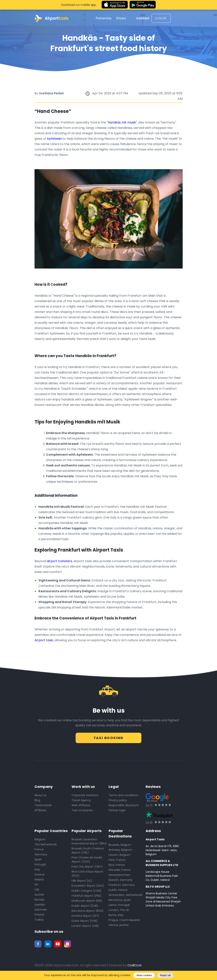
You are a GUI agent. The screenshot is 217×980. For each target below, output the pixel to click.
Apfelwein (55, 139)
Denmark (41, 911)
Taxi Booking (109, 737)
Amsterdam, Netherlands (125, 896)
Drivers (122, 18)
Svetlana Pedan (51, 93)
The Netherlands (46, 846)
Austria (39, 896)
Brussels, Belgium (120, 846)
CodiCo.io (135, 967)
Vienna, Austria (119, 926)
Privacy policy (118, 802)
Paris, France (117, 861)
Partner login (117, 812)
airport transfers (59, 561)
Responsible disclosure (124, 807)
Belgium (40, 841)
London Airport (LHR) (85, 927)
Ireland (39, 881)
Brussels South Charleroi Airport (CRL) (88, 852)
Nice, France (117, 866)
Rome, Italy (116, 916)
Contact (143, 18)
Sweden (40, 906)
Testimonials (43, 807)
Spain (38, 861)
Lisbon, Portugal (119, 906)
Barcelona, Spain (120, 901)
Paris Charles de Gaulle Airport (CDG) (87, 861)
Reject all (165, 975)
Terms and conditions (123, 797)
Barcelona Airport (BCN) (88, 912)
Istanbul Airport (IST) (85, 917)
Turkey (39, 921)
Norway (39, 901)
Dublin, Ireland (118, 891)
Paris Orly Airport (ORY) (87, 868)
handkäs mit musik (122, 122)
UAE (37, 891)
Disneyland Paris (119, 876)
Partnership (105, 18)
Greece (40, 876)
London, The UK (119, 911)
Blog (37, 802)
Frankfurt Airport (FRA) (87, 897)
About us (41, 797)
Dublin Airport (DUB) (85, 907)
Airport (52, 18)
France (39, 851)
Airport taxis (44, 640)
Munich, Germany (121, 881)
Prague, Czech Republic (124, 921)
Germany (41, 856)
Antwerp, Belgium (120, 851)
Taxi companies (82, 812)
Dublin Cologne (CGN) (87, 892)
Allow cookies (144, 975)
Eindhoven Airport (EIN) (87, 902)
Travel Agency (81, 802)
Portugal (40, 866)
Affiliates (40, 812)
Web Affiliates (81, 807)
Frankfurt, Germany (122, 886)
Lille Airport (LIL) (82, 882)
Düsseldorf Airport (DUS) (88, 887)
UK (36, 886)
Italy (37, 871)
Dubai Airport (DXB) (85, 922)
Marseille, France (120, 871)
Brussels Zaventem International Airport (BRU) (89, 843)
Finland (39, 916)
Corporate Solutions (85, 797)
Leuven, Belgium (119, 856)
